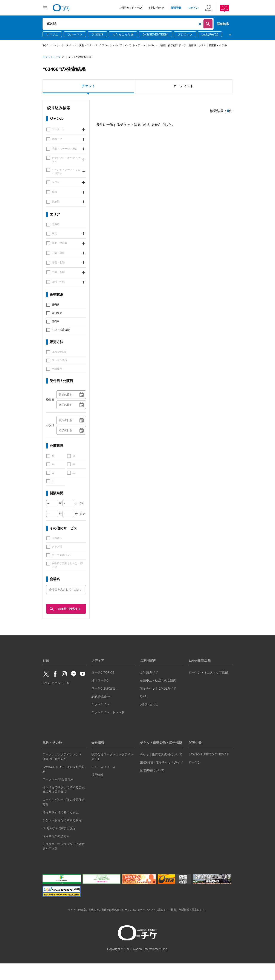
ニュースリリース (103, 783)
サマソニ (52, 34)
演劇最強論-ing (101, 713)
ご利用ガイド (149, 689)
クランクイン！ (102, 721)
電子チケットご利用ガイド (158, 705)
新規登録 (176, 8)
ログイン (193, 8)
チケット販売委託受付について (161, 771)
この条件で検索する (65, 609)
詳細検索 (223, 24)
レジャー (153, 45)
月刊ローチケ (100, 697)
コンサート (57, 45)
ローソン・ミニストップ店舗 (208, 689)
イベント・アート (135, 45)
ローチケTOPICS (103, 689)
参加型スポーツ (177, 45)
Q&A (143, 713)
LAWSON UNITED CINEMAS (209, 771)
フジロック (185, 34)
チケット (88, 86)
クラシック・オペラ (111, 45)
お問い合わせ (156, 8)
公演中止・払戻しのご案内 (158, 697)
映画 (163, 45)
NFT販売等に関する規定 (59, 845)
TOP (46, 45)
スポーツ (71, 45)
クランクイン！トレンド (108, 729)
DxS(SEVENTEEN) (155, 34)
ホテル (202, 45)
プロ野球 (97, 34)
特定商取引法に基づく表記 (61, 829)
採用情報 (97, 791)
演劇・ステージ (88, 45)
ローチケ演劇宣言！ (105, 705)
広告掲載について (152, 787)
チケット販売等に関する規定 (62, 837)
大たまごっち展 (123, 34)
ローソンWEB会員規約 (58, 796)
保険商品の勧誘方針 (56, 853)
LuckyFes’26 (210, 34)
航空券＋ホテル (218, 45)
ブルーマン (75, 34)
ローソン (195, 779)
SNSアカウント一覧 (56, 699)
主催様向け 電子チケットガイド (162, 779)
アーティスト (183, 86)
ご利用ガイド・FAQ (130, 8)
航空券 (192, 45)
